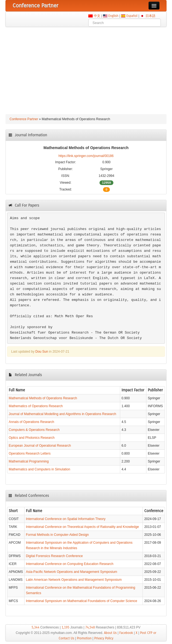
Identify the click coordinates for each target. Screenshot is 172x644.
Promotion (84, 638)
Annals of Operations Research (31, 422)
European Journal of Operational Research (40, 446)
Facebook (126, 633)
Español (132, 16)
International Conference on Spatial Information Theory (66, 519)
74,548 (90, 627)
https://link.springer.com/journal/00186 (86, 156)
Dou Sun (42, 352)
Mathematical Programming (29, 461)
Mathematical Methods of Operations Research (43, 398)
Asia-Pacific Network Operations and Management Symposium (72, 572)
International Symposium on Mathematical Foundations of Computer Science (82, 601)
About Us (110, 633)
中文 (97, 16)
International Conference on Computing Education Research (70, 564)
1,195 (66, 627)
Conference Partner (24, 119)
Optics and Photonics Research (32, 438)
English (113, 16)
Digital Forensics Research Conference (54, 556)
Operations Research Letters (30, 453)
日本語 (150, 16)
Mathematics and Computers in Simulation (39, 469)
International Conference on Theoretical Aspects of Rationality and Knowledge (82, 527)
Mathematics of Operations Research (36, 406)
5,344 (36, 627)
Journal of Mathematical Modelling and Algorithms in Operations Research (62, 414)
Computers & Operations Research (34, 430)
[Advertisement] (86, 68)
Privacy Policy (104, 638)
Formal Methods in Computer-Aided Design (57, 535)
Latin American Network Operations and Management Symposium (74, 580)
